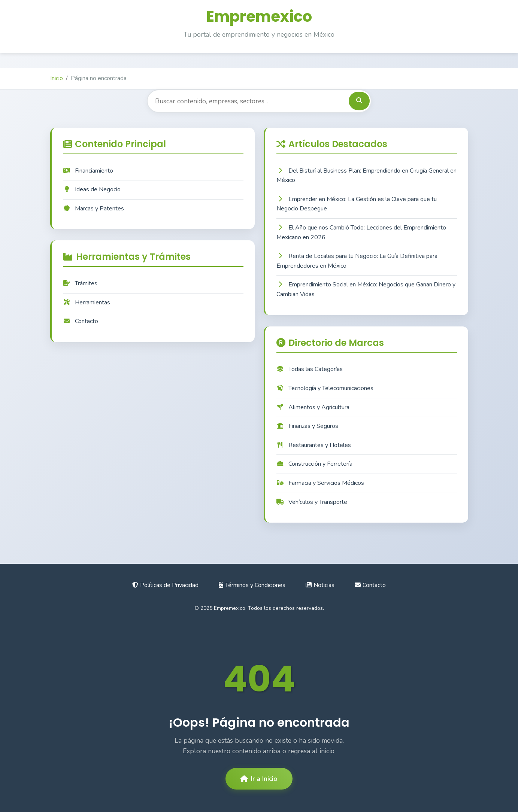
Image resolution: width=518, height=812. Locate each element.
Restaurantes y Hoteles (314, 445)
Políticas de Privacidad (165, 585)
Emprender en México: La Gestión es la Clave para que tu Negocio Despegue (357, 204)
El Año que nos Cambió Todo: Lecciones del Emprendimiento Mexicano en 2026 (361, 232)
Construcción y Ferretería (314, 464)
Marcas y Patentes (93, 209)
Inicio (57, 78)
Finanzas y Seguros (307, 426)
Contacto (81, 321)
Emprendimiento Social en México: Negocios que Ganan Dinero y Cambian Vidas (366, 289)
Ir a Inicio (259, 779)
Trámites (80, 283)
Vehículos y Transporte (312, 502)
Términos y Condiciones (252, 585)
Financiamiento (88, 171)
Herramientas (87, 302)
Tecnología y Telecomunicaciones (325, 388)
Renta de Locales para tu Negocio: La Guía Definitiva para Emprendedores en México (357, 261)
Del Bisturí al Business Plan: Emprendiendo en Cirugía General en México (366, 176)
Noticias (320, 585)
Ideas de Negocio (92, 189)
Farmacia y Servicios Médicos (320, 483)
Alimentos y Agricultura (313, 407)
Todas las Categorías (310, 369)
